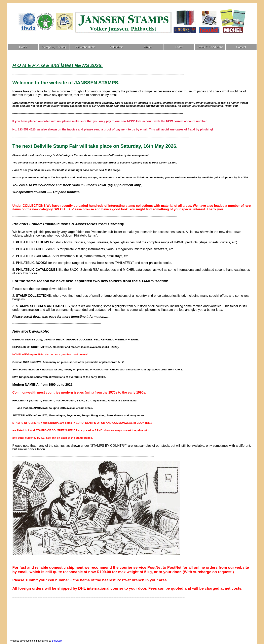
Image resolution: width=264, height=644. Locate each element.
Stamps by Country (54, 47)
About (148, 47)
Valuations (116, 47)
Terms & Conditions (210, 47)
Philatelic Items (85, 47)
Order (179, 47)
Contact (241, 47)
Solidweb (57, 641)
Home (23, 47)
